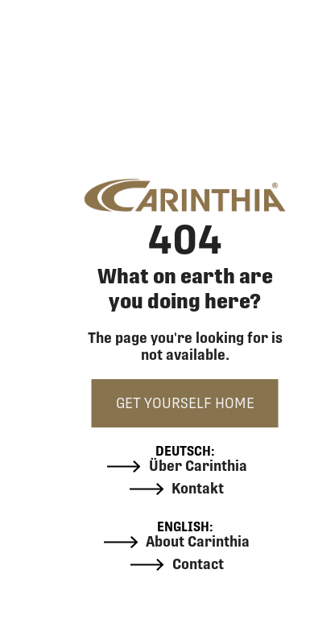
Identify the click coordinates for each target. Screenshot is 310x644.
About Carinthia (177, 542)
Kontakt (177, 489)
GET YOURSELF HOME (185, 403)
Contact (177, 564)
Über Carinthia (177, 466)
